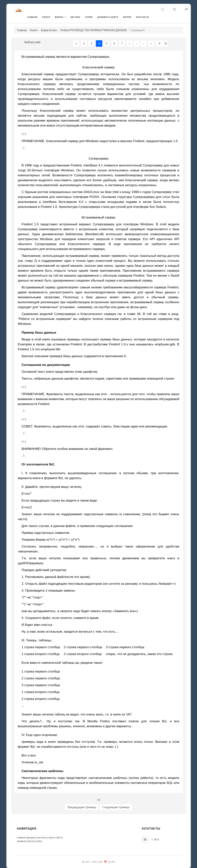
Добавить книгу (108, 17)
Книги (46, 17)
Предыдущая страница (82, 807)
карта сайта (55, 838)
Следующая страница (116, 807)
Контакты (142, 17)
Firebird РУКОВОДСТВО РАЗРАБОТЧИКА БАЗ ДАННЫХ (93, 30)
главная (21, 838)
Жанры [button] (59, 17)
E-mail (151, 839)
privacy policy (35, 841)
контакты (42, 838)
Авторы (75, 17)
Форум (127, 17)
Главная (32, 17)
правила (21, 841)
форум (31, 838)
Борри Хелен (49, 30)
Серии (89, 17)
